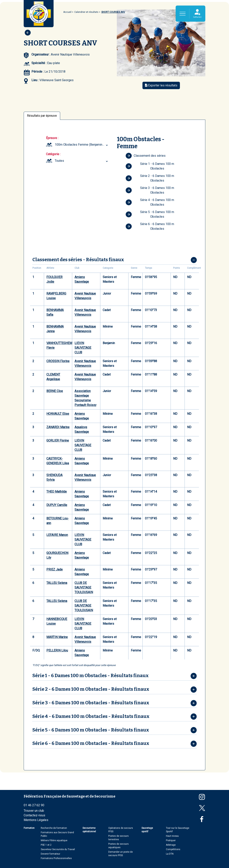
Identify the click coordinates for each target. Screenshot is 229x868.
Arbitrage (171, 845)
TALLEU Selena (57, 583)
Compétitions (173, 849)
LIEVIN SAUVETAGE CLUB (83, 348)
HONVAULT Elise (58, 414)
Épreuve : (52, 138)
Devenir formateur (50, 854)
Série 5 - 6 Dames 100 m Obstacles (150, 214)
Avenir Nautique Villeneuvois (85, 296)
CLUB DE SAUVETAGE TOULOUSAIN (84, 588)
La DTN (170, 854)
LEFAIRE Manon (57, 535)
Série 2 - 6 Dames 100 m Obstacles (150, 178)
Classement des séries (146, 156)
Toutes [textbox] (59, 161)
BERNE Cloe (55, 391)
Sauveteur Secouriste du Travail (58, 849)
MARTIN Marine (57, 637)
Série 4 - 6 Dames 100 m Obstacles (150, 202)
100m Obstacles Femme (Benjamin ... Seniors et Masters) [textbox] (82, 145)
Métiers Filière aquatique (54, 840)
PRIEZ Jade (55, 569)
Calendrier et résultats (86, 12)
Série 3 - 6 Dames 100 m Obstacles (150, 190)
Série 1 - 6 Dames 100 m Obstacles (150, 166)
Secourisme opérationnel (89, 830)
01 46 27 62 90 (34, 805)
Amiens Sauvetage (82, 279)
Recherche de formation (54, 828)
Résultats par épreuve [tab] (42, 116)
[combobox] (82, 145)
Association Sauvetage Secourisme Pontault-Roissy (85, 398)
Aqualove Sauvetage (82, 429)
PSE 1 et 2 (46, 845)
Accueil (67, 12)
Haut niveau (172, 836)
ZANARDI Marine (58, 427)
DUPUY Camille (57, 505)
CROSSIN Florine (58, 361)
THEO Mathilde (57, 492)
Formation (29, 828)
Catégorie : (53, 154)
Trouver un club (34, 811)
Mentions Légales (36, 820)
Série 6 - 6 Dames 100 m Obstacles (150, 226)
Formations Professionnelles (56, 858)
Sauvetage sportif (147, 830)
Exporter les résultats (161, 85)
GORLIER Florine (58, 441)
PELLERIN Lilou (57, 650)
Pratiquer (171, 840)
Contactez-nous (34, 815)
